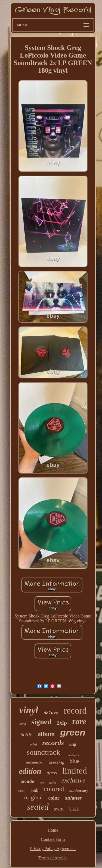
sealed (38, 807)
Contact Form (53, 839)
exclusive (73, 780)
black (74, 809)
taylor (52, 783)
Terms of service (53, 858)
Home (53, 830)
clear (21, 791)
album (46, 734)
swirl (59, 809)
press (52, 773)
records (53, 743)
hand (23, 724)
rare (79, 721)
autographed (35, 762)
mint (33, 745)
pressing (56, 762)
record (75, 711)
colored (54, 789)
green (73, 732)
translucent (72, 755)
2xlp (62, 723)
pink (34, 790)
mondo (27, 781)
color (54, 798)
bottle (26, 735)
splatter (73, 798)
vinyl (29, 710)
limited (75, 771)
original (33, 797)
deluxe (51, 713)
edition (30, 771)
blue (75, 761)
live (42, 783)
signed (42, 722)
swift (73, 745)
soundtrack (43, 752)
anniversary (79, 791)
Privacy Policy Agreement (53, 849)
